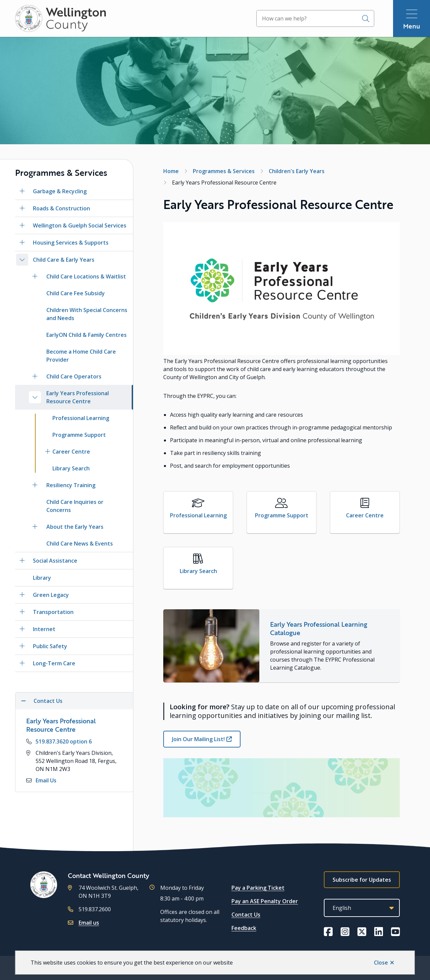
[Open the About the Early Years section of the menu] (35, 527)
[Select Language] (362, 908)
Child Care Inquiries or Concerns (75, 506)
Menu (412, 26)
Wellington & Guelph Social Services (80, 225)
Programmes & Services (224, 171)
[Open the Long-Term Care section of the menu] (22, 663)
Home (171, 171)
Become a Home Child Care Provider (81, 356)
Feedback (244, 928)
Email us (89, 923)
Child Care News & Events (80, 544)
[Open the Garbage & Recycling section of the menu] (22, 191)
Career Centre (71, 452)
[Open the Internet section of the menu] (22, 629)
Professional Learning (81, 418)
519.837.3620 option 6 (64, 741)
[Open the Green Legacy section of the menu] (22, 595)
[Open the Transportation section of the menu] (22, 612)
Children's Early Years (297, 171)
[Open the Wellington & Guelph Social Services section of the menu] (22, 225)
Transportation (53, 612)
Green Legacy (51, 595)
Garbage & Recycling (60, 191)
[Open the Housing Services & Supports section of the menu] (22, 243)
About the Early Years (75, 527)
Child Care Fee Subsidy (76, 293)
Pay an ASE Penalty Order (265, 901)
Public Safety (50, 646)
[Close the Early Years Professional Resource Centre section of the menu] (35, 397)
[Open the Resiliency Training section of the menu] (35, 485)
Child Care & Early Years (64, 260)
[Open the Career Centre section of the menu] (48, 452)
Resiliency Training (71, 485)
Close (381, 963)
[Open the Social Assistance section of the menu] (22, 561)
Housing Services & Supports (71, 243)
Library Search (71, 468)
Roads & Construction (61, 208)
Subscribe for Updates (362, 880)
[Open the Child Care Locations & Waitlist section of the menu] (35, 276)
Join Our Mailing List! (198, 739)
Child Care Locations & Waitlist (86, 276)
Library (42, 578)
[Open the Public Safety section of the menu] (22, 646)
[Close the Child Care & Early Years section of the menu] (22, 260)
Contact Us (246, 915)
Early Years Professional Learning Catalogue (319, 628)
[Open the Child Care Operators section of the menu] (35, 376)
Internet (44, 629)
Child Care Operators (74, 376)
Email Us (46, 780)
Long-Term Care (54, 663)
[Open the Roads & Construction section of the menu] (22, 208)
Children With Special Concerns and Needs (87, 314)
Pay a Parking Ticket (258, 888)
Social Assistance (55, 561)
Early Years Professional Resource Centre (78, 397)
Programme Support (79, 435)
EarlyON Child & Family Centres (87, 335)
